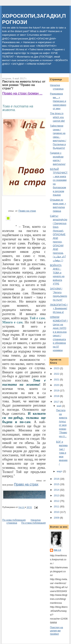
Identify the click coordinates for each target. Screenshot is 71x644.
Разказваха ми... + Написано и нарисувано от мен (58, 101)
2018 (57, 396)
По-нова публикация (14, 520)
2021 (57, 380)
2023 (57, 368)
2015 (57, 484)
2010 (57, 512)
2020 (57, 385)
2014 (57, 490)
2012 (57, 501)
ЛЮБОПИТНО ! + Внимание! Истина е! (59, 308)
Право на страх (27, 211)
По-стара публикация (33, 523)
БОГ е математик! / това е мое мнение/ (62, 453)
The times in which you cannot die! (57, 117)
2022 (57, 374)
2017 (57, 402)
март (60, 471)
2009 (57, 518)
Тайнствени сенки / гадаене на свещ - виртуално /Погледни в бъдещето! (58, 137)
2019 (57, 391)
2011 (57, 506)
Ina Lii (57, 550)
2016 (57, 479)
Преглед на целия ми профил (56, 631)
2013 (57, 495)
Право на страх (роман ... (22, 93)
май (59, 406)
